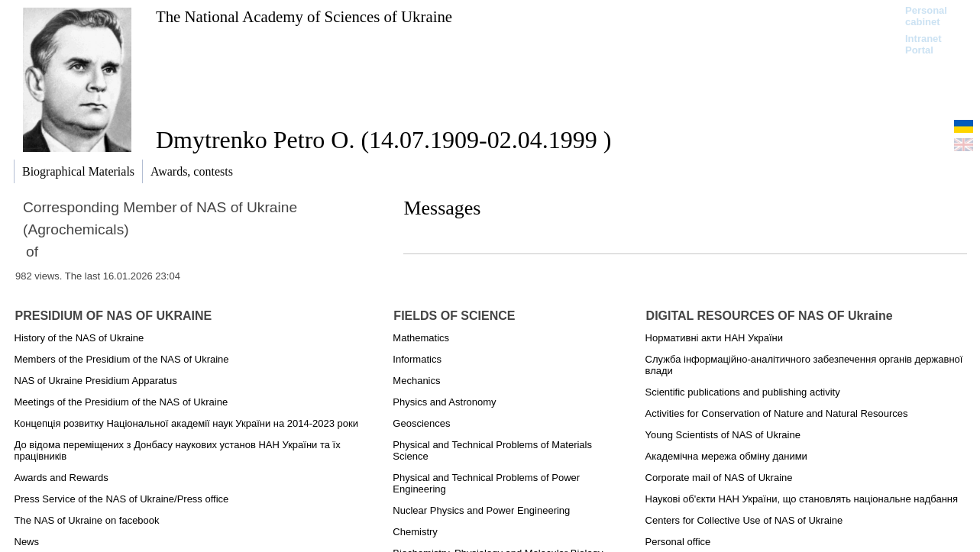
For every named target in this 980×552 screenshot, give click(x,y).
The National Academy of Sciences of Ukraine (304, 16)
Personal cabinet (926, 16)
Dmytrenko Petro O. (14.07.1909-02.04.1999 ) (383, 140)
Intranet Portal (923, 44)
